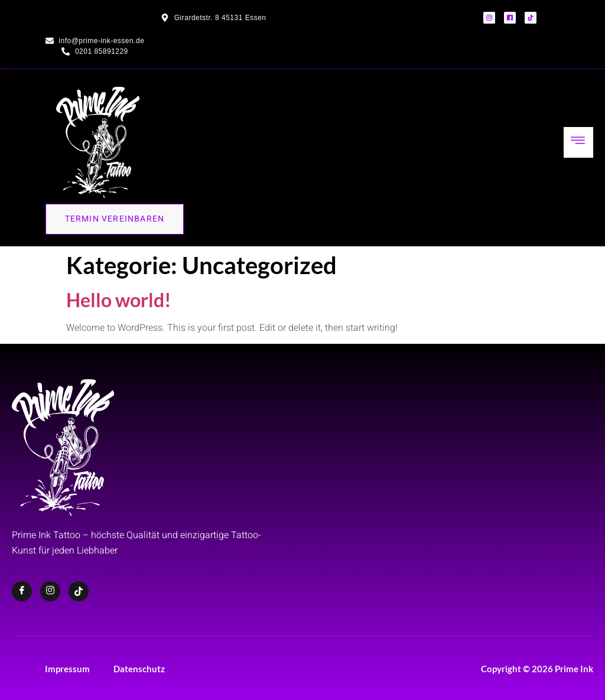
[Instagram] (50, 591)
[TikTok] (79, 591)
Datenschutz (139, 669)
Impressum (67, 669)
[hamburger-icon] (578, 142)
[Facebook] (22, 591)
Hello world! (119, 300)
